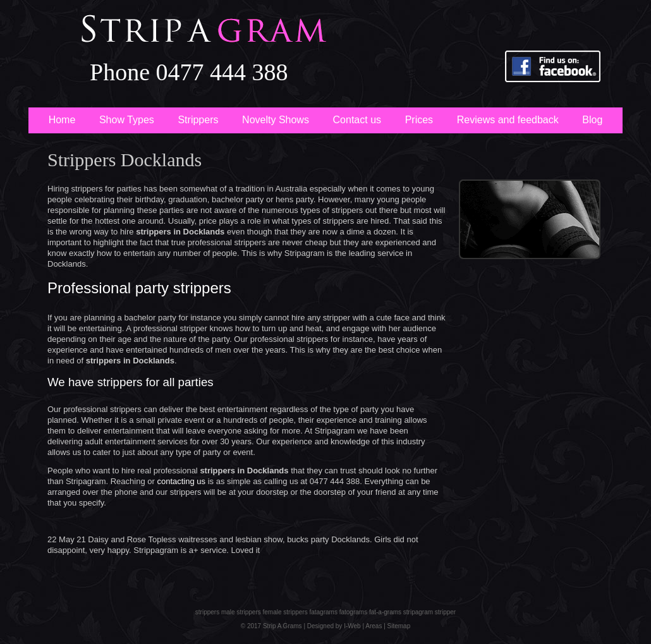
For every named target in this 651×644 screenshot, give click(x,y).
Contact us (357, 120)
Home (62, 120)
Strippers (198, 120)
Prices (419, 120)
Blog (592, 120)
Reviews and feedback (508, 120)
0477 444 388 (222, 72)
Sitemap (399, 626)
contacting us (181, 481)
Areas (374, 626)
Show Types (127, 120)
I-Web (351, 626)
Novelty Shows (276, 120)
